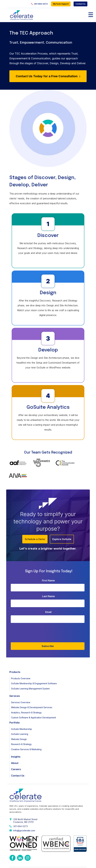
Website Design (19, 725)
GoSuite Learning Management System (30, 674)
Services (15, 682)
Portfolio (15, 708)
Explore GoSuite (62, 525)
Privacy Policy (16, 863)
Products (15, 658)
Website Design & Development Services (32, 693)
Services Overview (21, 688)
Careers (16, 755)
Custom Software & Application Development (33, 703)
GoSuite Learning (20, 720)
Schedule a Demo (35, 525)
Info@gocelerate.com (24, 816)
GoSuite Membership (22, 714)
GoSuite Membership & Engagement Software (34, 669)
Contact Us (80, 4)
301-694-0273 (39, 4)
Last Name (48, 582)
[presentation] (68, 617)
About (15, 748)
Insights (16, 742)
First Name (48, 566)
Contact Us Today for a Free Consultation (48, 76)
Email (48, 598)
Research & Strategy (21, 730)
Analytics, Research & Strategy (26, 698)
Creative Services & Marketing (26, 735)
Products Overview (21, 664)
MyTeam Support (61, 4)
